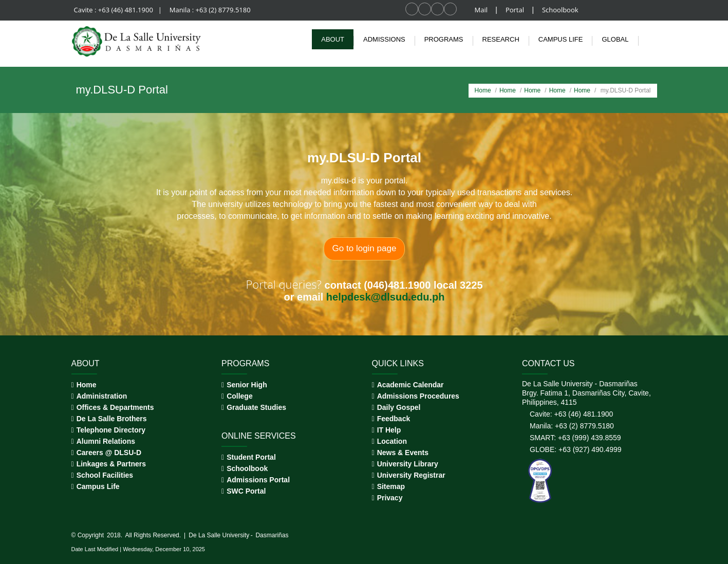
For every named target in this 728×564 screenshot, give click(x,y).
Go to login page (364, 248)
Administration (102, 396)
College (240, 396)
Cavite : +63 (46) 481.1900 (115, 10)
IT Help (389, 430)
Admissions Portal (258, 480)
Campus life (561, 39)
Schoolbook (560, 10)
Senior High (247, 385)
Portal (516, 10)
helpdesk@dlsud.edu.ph (385, 297)
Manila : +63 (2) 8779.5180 (210, 10)
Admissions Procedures (418, 396)
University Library (408, 464)
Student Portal (251, 457)
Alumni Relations (106, 441)
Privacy (390, 498)
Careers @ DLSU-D (109, 453)
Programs (444, 39)
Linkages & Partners (111, 464)
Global (615, 39)
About (333, 39)
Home (483, 90)
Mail (482, 10)
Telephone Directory (111, 430)
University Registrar (411, 475)
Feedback (394, 419)
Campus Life (98, 486)
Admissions (384, 39)
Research (501, 39)
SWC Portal (246, 491)
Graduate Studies (256, 407)
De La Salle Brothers (112, 419)
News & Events (403, 453)
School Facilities (105, 475)
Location (392, 441)
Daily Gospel (399, 407)
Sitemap (391, 486)
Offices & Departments (115, 407)
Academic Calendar (410, 385)
